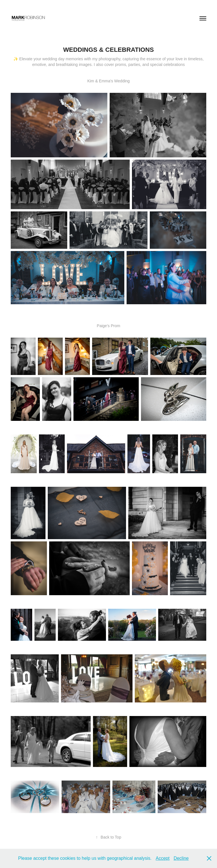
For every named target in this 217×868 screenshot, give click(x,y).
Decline (181, 858)
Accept (163, 858)
